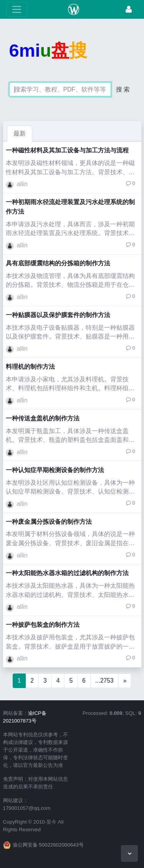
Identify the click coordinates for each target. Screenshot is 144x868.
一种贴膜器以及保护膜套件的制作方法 (58, 315)
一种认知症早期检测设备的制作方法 (55, 470)
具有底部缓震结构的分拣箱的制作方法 (58, 263)
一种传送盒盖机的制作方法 (43, 418)
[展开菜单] (17, 9)
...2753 (104, 681)
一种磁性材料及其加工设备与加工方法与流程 (67, 150)
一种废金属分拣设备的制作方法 (49, 522)
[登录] (129, 9)
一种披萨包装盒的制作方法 (43, 625)
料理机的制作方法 (30, 367)
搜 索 (123, 89)
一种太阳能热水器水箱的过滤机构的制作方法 (67, 573)
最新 (20, 133)
